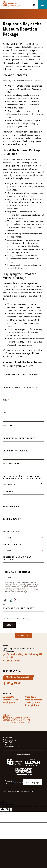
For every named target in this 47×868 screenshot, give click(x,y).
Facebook (5, 683)
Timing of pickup (12, 544)
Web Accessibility (9, 740)
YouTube (16, 683)
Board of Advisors (33, 700)
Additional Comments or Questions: (17, 558)
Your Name (9, 491)
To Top (25, 635)
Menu (42, 5)
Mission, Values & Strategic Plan (33, 704)
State (6, 413)
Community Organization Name (20, 375)
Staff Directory (10, 700)
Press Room (30, 697)
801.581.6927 (14, 661)
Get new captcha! (4, 605)
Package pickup (11, 532)
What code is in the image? (18, 608)
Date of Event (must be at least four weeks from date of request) (23, 477)
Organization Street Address (20, 387)
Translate (19, 782)
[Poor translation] (8, 810)
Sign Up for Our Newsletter (18, 677)
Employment (9, 702)
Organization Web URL (15, 451)
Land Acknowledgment (12, 746)
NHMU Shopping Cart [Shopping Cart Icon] (34, 5)
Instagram (12, 683)
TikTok (19, 683)
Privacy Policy (8, 742)
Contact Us (8, 697)
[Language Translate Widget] (33, 782)
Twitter (8, 683)
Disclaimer (7, 744)
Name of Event (11, 463)
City (5, 400)
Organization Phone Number (19, 438)
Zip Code (8, 425)
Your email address (14, 506)
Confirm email (11, 519)
